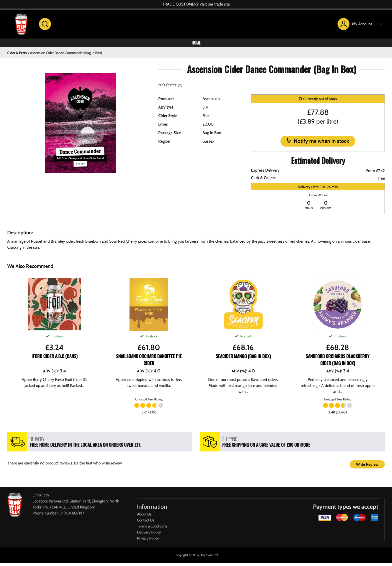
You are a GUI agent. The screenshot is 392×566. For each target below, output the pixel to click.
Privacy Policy (148, 541)
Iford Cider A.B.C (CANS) (54, 359)
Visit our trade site (215, 4)
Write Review (367, 468)
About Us (144, 517)
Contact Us (146, 523)
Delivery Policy (149, 535)
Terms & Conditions (152, 529)
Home (196, 45)
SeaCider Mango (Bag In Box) (243, 359)
